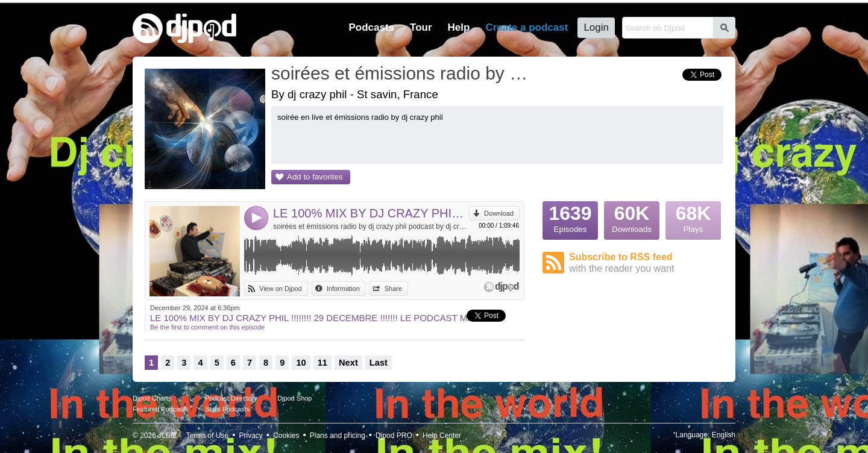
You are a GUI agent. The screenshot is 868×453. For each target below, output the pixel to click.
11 (322, 363)
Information (343, 289)
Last (379, 363)
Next (348, 363)
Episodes (570, 217)
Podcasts (371, 27)
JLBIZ (167, 436)
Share (393, 289)
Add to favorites (315, 177)
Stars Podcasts (227, 409)
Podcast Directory (231, 398)
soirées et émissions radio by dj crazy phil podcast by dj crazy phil (371, 226)
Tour (421, 27)
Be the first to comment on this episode (207, 327)
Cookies (286, 436)
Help (459, 27)
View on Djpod (281, 289)
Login (596, 27)
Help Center (442, 436)
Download (499, 213)
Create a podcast (527, 27)
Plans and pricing (338, 436)
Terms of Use (208, 436)
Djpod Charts (152, 398)
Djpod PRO (394, 436)
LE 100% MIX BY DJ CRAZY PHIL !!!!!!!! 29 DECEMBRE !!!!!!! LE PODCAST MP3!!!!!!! (371, 213)
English (724, 435)
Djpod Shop (295, 398)
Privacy (251, 436)
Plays (693, 217)
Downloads (632, 217)
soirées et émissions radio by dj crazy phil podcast (401, 73)
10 (301, 363)
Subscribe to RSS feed (646, 263)
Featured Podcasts (160, 409)
